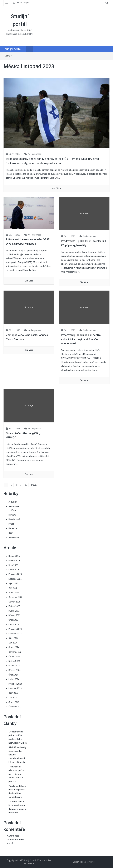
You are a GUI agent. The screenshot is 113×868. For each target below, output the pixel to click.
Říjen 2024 (13, 638)
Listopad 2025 (15, 579)
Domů (8, 56)
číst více (57, 188)
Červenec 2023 (16, 707)
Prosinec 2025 (15, 574)
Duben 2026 (14, 556)
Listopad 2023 (15, 688)
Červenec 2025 (16, 597)
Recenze (13, 528)
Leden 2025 (14, 625)
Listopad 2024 (15, 634)
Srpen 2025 (14, 593)
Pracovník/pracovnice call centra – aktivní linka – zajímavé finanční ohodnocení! (82, 339)
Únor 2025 (13, 620)
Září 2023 (13, 698)
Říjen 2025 (13, 583)
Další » (34, 485)
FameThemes (89, 862)
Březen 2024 (14, 670)
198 (25, 485)
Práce (11, 524)
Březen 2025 (14, 615)
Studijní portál (12, 49)
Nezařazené (14, 519)
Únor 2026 (13, 565)
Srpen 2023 (14, 702)
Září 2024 (13, 643)
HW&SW (12, 515)
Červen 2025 (14, 602)
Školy (11, 533)
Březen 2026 (14, 561)
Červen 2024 (14, 656)
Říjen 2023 (13, 693)
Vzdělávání (14, 538)
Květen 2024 (14, 661)
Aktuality (13, 502)
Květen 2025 (14, 606)
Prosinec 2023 (15, 684)
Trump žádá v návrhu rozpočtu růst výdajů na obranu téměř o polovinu (16, 774)
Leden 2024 (14, 679)
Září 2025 (13, 588)
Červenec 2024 (16, 652)
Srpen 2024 (14, 647)
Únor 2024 (13, 675)
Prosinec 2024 (15, 629)
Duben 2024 (14, 666)
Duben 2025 (14, 611)
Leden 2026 (14, 570)
